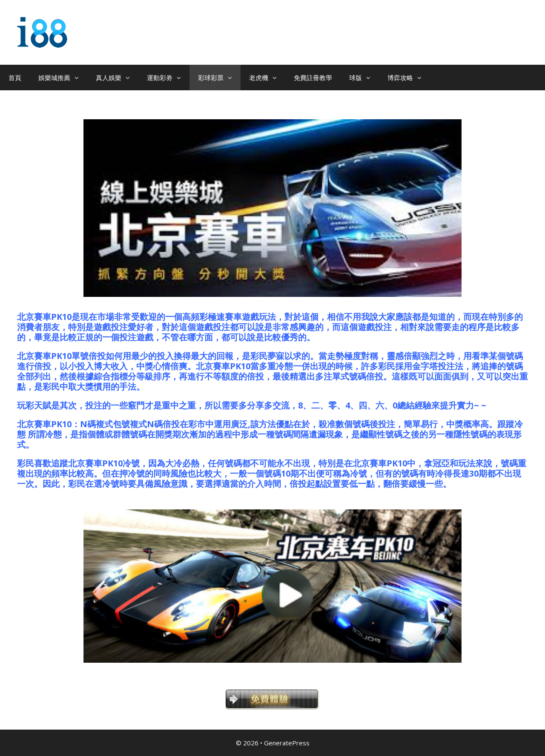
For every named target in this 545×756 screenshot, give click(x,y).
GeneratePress (287, 743)
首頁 (15, 78)
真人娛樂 (117, 78)
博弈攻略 (409, 78)
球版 (364, 78)
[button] (79, 78)
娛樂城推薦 (63, 78)
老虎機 (267, 78)
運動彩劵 (168, 78)
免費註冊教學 (313, 78)
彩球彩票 (219, 78)
